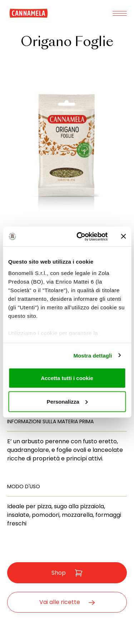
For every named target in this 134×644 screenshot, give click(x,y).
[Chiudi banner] (123, 236)
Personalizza (67, 401)
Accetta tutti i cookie (67, 378)
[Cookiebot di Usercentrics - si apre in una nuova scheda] (80, 236)
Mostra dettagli (93, 355)
